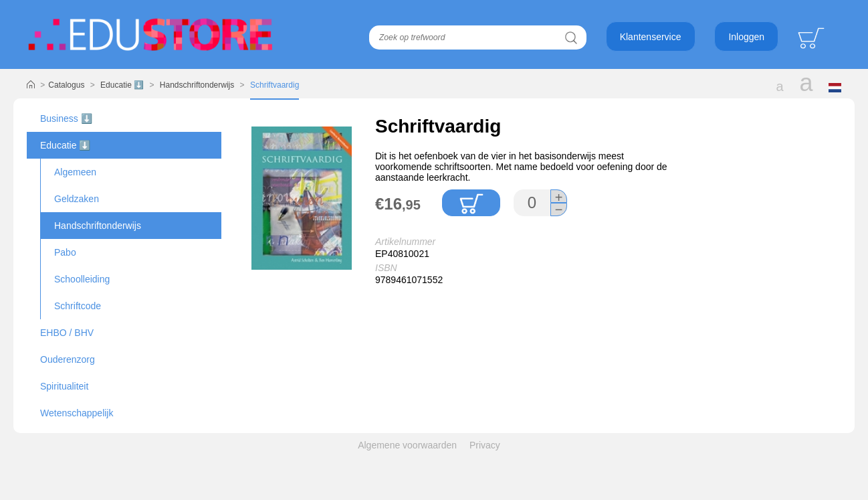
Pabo (65, 252)
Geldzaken (77, 199)
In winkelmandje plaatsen (471, 203)
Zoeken (571, 37)
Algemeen (75, 172)
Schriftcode (78, 306)
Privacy (485, 445)
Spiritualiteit (64, 386)
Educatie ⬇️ (122, 85)
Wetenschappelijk (77, 413)
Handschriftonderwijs (197, 85)
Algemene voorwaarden (407, 445)
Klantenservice (651, 37)
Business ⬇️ (66, 118)
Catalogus (66, 85)
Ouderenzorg (68, 359)
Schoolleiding (82, 279)
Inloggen (746, 37)
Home (31, 85)
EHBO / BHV (67, 333)
